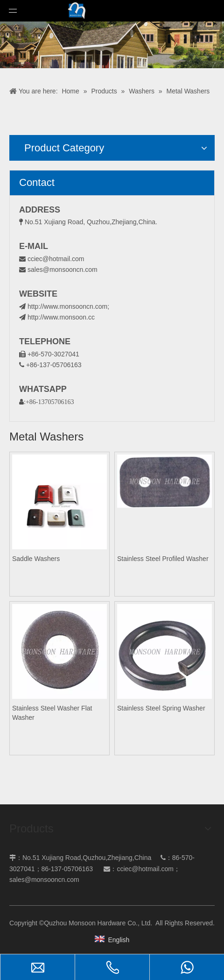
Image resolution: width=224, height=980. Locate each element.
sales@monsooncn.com (63, 270)
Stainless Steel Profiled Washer (163, 559)
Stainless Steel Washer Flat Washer (52, 713)
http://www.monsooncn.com (67, 306)
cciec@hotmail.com (56, 259)
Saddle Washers (36, 559)
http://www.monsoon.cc (57, 317)
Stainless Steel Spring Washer (161, 708)
